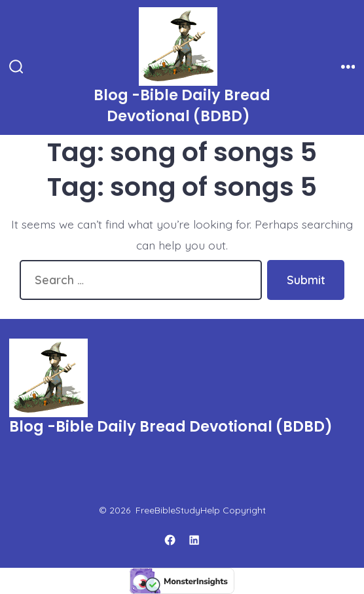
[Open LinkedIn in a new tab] (194, 540)
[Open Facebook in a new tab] (170, 540)
